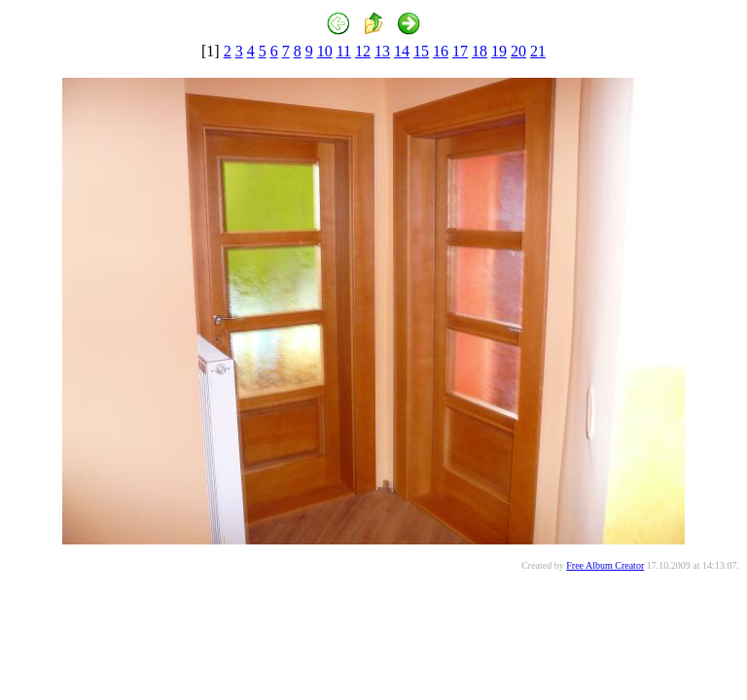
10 (325, 51)
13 (382, 51)
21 (538, 51)
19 (499, 51)
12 (363, 51)
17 (460, 51)
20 (518, 51)
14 (402, 51)
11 (344, 51)
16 (441, 51)
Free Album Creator (605, 565)
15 (421, 51)
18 (480, 51)
